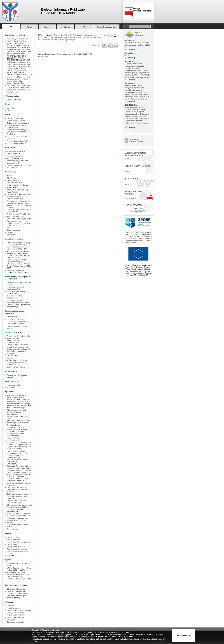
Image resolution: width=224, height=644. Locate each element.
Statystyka (11, 620)
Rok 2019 (68, 35)
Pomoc (29, 27)
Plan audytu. (12, 387)
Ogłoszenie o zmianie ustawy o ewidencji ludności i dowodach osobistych (19, 496)
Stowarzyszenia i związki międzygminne (16, 126)
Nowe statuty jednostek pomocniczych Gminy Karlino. (18, 271)
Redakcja (11, 606)
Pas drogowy (12, 464)
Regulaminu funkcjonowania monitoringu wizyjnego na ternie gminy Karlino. (19, 223)
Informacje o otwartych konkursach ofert (16, 288)
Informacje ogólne (14, 385)
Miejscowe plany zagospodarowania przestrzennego (14, 340)
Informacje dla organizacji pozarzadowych (17, 292)
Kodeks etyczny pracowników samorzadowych (18, 162)
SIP (84, 27)
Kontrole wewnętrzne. (15, 158)
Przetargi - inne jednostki (16, 143)
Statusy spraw (12, 168)
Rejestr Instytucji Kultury (16, 547)
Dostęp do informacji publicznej (19, 610)
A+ (105, 36)
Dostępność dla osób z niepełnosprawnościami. (16, 614)
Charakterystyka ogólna (16, 118)
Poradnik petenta (13, 154)
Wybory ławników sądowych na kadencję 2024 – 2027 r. (19, 569)
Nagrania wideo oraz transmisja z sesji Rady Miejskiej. (19, 195)
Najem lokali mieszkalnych (17, 487)
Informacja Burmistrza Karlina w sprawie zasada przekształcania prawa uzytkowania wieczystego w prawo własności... (19, 446)
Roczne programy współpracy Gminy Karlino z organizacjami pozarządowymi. (19, 305)
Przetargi (10, 139)
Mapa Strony (66, 27)
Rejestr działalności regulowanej (19, 542)
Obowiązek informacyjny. (16, 589)
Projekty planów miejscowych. (18, 336)
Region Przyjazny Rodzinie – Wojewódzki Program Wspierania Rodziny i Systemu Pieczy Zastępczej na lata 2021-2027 (19, 264)
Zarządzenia (12, 235)
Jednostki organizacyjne (16, 121)
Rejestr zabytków (14, 540)
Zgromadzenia (12, 529)
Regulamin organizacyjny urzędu (19, 219)
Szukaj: (126, 26)
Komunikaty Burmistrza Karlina (19, 39)
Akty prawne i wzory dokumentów (15, 297)
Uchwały (10, 232)
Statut (9, 228)
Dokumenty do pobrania (16, 324)
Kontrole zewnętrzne (15, 156)
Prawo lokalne (47, 35)
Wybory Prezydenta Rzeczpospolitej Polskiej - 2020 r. (19, 579)
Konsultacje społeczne (15, 300)
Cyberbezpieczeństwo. (16, 617)
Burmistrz (11, 108)
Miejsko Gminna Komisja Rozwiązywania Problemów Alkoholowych (17, 132)
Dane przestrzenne (14, 180)
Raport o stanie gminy (15, 216)
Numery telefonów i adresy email (19, 165)
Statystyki (48, 27)
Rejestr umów (12, 544)
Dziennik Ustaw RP (14, 183)
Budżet (10, 176)
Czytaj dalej (131, 50)
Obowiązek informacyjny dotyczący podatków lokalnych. (19, 592)
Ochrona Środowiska (15, 199)
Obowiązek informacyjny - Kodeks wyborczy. (17, 597)
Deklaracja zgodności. (15, 622)
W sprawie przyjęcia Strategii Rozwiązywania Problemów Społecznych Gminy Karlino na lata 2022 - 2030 (19, 254)
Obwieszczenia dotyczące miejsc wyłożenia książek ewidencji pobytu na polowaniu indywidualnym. (20, 508)
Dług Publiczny (13, 178)
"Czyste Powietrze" (14, 440)
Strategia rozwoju (14, 230)
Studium (10, 358)
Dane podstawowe (14, 100)
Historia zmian (43, 56)
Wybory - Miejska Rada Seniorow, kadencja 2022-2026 (19, 573)
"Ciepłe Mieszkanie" (15, 438)
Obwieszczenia (13, 317)
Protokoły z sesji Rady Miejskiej (19, 214)
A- (108, 36)
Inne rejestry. (12, 555)
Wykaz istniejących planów (17, 360)
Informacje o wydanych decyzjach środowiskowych (17, 320)
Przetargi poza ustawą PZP (17, 141)
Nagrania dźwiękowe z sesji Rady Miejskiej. (17, 191)
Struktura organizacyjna (16, 151)
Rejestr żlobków (13, 537)
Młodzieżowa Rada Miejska (17, 185)
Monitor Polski (12, 187)
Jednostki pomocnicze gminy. (18, 123)
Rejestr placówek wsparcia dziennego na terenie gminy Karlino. (17, 551)
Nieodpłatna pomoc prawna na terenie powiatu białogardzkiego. (19, 86)
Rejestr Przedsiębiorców (106, 27)
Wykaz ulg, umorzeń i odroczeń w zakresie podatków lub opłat (19, 514)
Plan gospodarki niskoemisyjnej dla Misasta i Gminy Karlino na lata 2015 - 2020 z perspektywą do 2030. (19, 204)
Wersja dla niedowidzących (136, 141)
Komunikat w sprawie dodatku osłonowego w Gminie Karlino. (19, 422)
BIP (11, 27)
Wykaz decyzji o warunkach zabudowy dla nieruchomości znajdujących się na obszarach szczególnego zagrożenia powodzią (19, 349)
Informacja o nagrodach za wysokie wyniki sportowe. (17, 519)
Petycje (10, 522)
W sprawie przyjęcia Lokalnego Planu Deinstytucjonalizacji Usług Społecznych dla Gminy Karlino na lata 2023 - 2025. (19, 246)
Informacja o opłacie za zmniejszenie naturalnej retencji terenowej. (19, 483)
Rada (9, 110)
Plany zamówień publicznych (18, 136)
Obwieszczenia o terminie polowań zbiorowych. (17, 502)
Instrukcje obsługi (14, 608)
